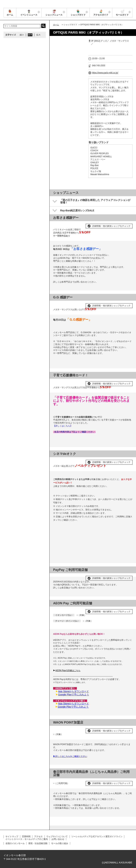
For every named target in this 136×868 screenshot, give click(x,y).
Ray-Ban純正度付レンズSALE (77, 210)
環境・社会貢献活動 (38, 843)
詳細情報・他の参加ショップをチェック (111, 226)
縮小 (22, 35)
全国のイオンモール (15, 843)
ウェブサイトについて (57, 837)
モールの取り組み (60, 843)
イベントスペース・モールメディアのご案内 (27, 839)
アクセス (38, 837)
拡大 (38, 35)
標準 (30, 35)
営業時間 (26, 837)
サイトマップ (12, 837)
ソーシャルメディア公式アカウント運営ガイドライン (97, 837)
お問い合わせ (58, 839)
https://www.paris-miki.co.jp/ (105, 73)
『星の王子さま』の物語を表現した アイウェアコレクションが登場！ (95, 201)
